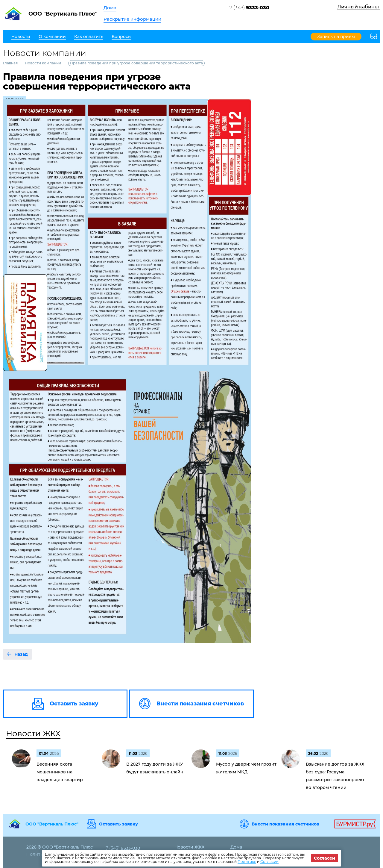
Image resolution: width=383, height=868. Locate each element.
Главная (10, 63)
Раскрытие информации (132, 19)
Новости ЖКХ (33, 734)
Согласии (269, 862)
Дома (110, 8)
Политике (247, 862)
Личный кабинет (359, 7)
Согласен (325, 858)
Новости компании (43, 63)
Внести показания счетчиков (285, 824)
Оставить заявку (118, 824)
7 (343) (249, 8)
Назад (21, 654)
